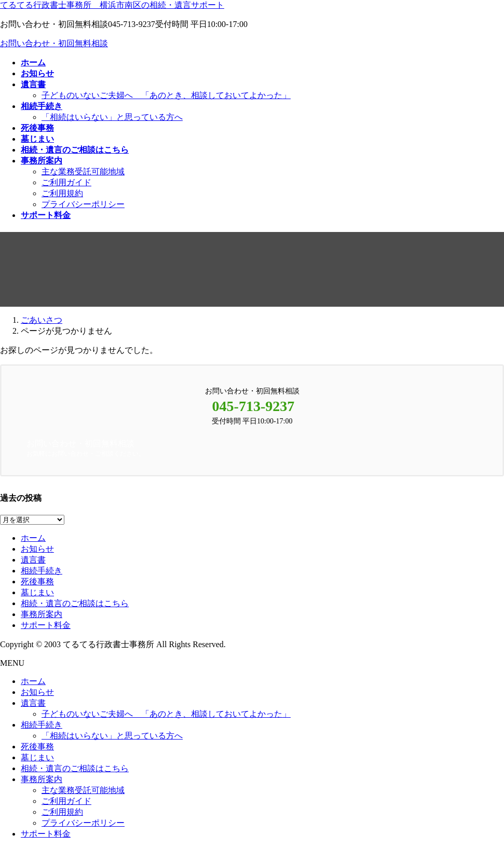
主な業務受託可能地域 (83, 172)
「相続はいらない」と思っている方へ (112, 117)
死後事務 (37, 582)
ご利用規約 (62, 193)
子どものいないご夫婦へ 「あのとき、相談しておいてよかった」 (166, 95)
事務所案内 (42, 614)
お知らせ (37, 549)
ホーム (33, 538)
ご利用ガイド (66, 182)
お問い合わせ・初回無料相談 (54, 43)
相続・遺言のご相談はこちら (75, 603)
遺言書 (33, 560)
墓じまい (37, 592)
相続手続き (42, 571)
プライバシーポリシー (83, 204)
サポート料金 (46, 625)
